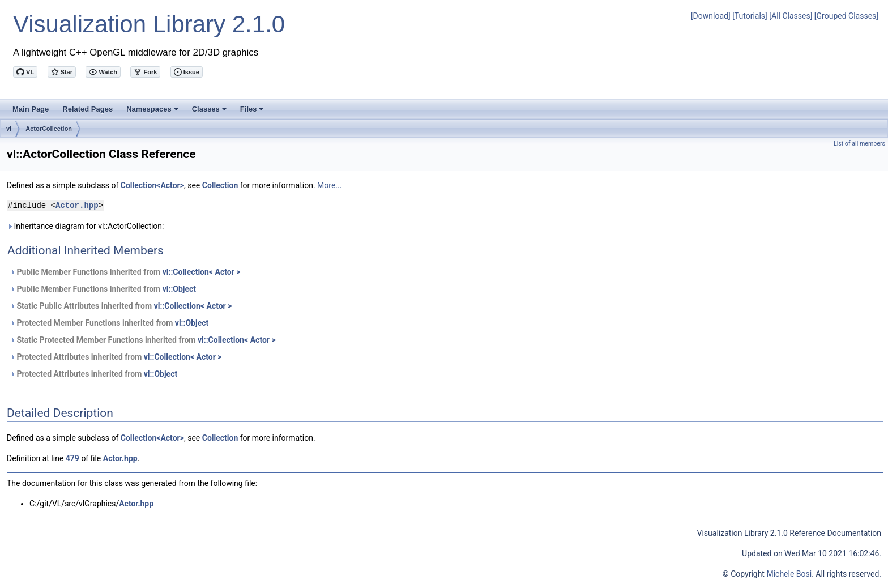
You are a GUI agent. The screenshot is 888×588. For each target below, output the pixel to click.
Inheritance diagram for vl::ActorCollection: (85, 226)
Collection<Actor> (152, 185)
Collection (220, 185)
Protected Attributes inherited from (116, 357)
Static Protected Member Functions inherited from (143, 340)
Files (253, 112)
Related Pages (87, 109)
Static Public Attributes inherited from (121, 306)
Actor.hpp (77, 205)
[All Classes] (791, 16)
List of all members (859, 144)
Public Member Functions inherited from (125, 272)
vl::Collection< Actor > (202, 272)
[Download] (711, 16)
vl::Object (179, 289)
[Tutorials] (750, 16)
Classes (210, 112)
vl (9, 129)
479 (72, 458)
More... (329, 185)
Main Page (31, 109)
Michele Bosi (789, 574)
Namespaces (153, 112)
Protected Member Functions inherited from (109, 323)
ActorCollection (49, 129)
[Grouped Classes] (846, 16)
